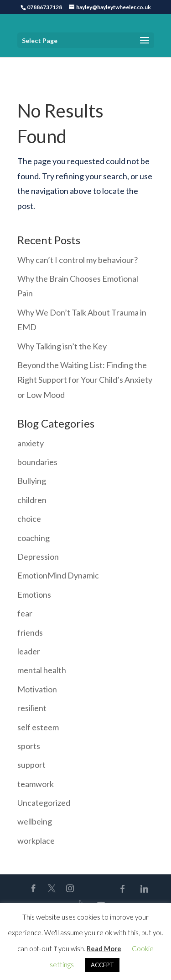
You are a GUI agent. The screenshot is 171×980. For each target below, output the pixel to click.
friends (30, 632)
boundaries (37, 462)
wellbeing (35, 821)
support (31, 765)
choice (29, 519)
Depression (38, 557)
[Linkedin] (144, 889)
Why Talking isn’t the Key (62, 346)
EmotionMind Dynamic (58, 575)
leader (29, 651)
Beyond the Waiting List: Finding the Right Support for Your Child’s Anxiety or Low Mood (85, 380)
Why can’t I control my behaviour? (78, 260)
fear (25, 613)
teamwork (36, 784)
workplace (36, 841)
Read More (104, 948)
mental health (42, 670)
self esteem (38, 727)
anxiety (31, 443)
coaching (34, 538)
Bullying (32, 481)
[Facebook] (122, 889)
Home (26, 64)
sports (29, 746)
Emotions (34, 594)
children (32, 500)
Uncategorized (44, 803)
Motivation (37, 689)
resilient (32, 708)
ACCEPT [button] (102, 965)
